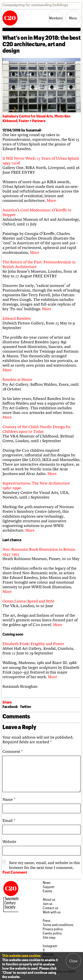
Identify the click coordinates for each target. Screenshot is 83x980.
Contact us (50, 908)
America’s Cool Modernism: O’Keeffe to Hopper (37, 212)
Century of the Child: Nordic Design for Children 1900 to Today (37, 429)
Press (47, 920)
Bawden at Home (17, 379)
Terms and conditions (58, 925)
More (51, 200)
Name (9, 799)
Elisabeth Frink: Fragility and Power (33, 644)
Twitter (26, 706)
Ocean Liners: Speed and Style (28, 601)
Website (9, 842)
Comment (13, 751)
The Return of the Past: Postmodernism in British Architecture (39, 264)
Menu (73, 18)
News (47, 882)
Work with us (52, 912)
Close (73, 961)
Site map (49, 937)
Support (49, 887)
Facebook (10, 706)
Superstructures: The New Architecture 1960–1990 (36, 485)
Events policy (52, 933)
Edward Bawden (16, 318)
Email (9, 820)
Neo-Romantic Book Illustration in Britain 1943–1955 (39, 552)
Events (47, 891)
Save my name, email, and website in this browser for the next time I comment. (44, 865)
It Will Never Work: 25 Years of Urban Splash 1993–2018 (41, 161)
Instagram (50, 946)
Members (56, 18)
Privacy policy (53, 929)
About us (49, 899)
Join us (48, 903)
